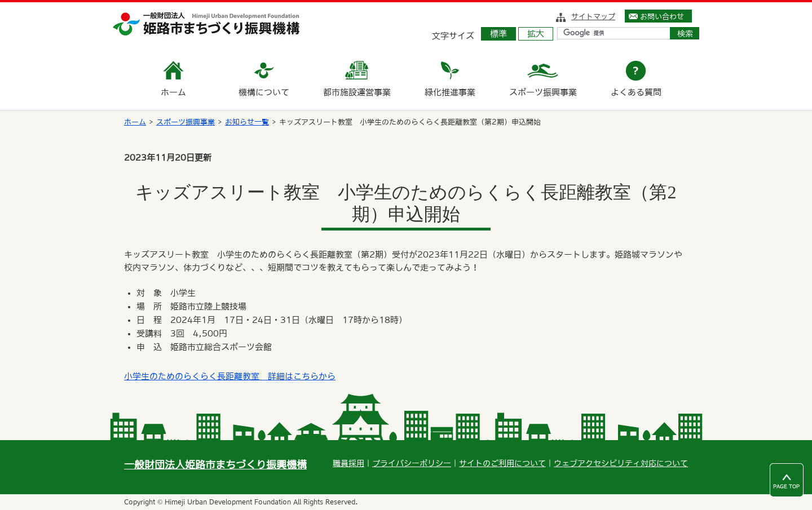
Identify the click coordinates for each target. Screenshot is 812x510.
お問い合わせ (662, 16)
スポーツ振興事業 (186, 122)
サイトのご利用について (502, 463)
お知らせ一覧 (247, 122)
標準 (498, 34)
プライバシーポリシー (412, 463)
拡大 (536, 34)
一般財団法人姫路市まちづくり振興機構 (215, 465)
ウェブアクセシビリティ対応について (621, 463)
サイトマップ (593, 16)
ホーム (135, 122)
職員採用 (348, 463)
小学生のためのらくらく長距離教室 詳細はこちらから (230, 376)
